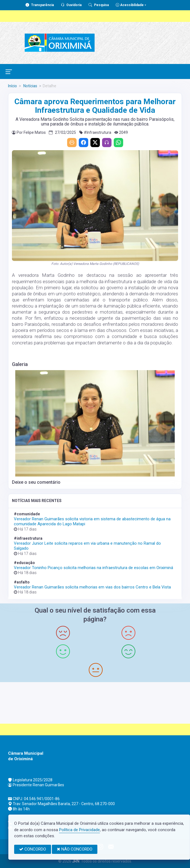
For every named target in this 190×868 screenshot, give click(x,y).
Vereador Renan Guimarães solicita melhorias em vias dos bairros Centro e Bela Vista (92, 587)
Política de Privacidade (79, 830)
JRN (76, 861)
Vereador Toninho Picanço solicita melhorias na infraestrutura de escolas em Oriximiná (93, 568)
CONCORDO (33, 849)
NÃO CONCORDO (75, 849)
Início (12, 86)
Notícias (30, 86)
